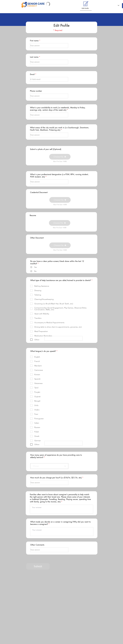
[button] (72, 5)
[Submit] (38, 566)
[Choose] (49, 466)
